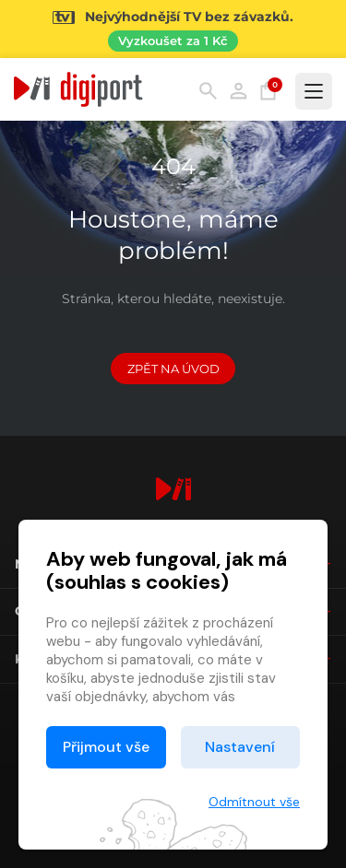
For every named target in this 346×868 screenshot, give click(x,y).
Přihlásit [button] (239, 91)
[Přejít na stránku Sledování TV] (173, 29)
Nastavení (240, 747)
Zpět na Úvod (173, 369)
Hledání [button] (208, 91)
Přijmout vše (106, 747)
